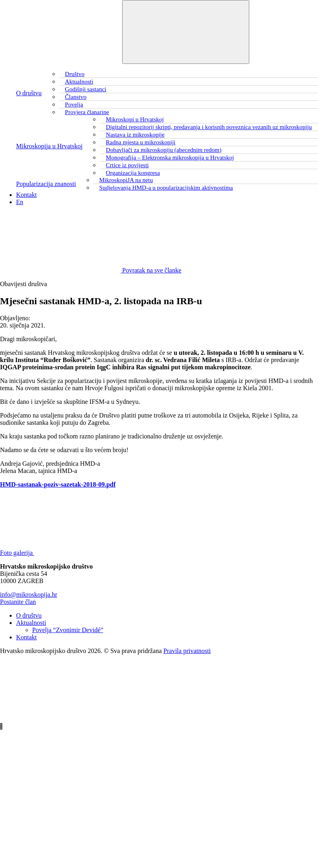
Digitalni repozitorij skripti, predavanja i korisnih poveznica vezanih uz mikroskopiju (209, 127)
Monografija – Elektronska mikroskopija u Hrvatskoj (170, 158)
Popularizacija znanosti (46, 184)
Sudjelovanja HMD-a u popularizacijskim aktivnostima (166, 188)
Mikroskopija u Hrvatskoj (49, 146)
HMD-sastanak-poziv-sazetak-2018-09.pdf (58, 484)
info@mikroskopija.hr (29, 595)
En (20, 202)
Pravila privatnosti (187, 651)
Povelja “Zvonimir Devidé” (68, 630)
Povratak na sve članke (91, 270)
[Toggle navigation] (186, 32)
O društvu (29, 93)
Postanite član (18, 602)
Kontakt (27, 195)
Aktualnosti (31, 623)
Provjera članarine (87, 112)
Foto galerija (77, 553)
